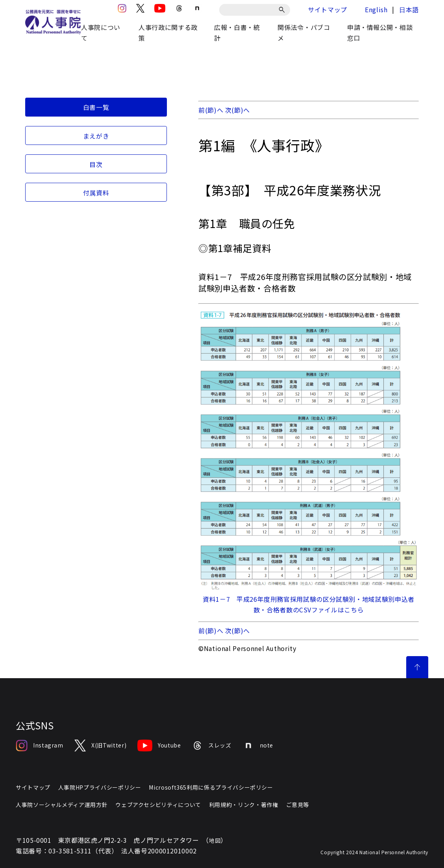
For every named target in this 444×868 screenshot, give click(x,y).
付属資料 (96, 193)
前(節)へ (211, 110)
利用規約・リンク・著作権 (244, 805)
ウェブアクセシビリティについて (158, 805)
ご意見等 (298, 805)
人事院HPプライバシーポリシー (100, 787)
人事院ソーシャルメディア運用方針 (62, 805)
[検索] (283, 10)
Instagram (40, 746)
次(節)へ (238, 110)
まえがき (96, 136)
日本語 (409, 9)
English (376, 9)
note (258, 746)
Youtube (159, 746)
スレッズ (212, 746)
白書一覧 (96, 107)
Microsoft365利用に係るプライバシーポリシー (211, 787)
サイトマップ (327, 9)
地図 (215, 840)
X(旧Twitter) (100, 746)
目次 (96, 164)
